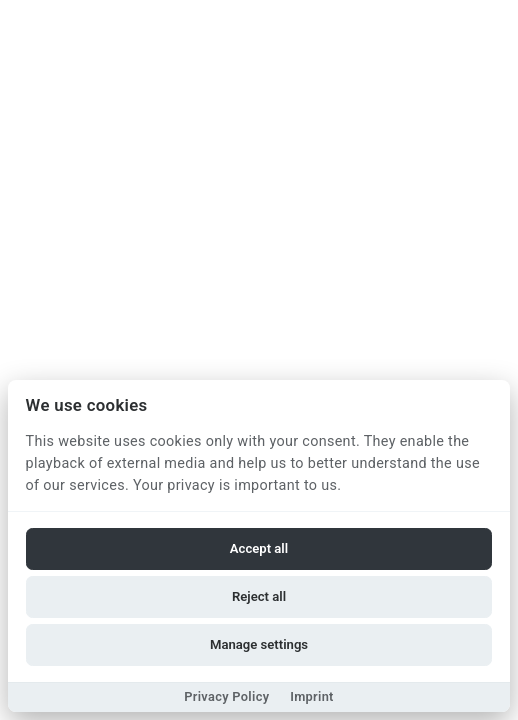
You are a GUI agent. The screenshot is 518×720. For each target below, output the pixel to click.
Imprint (312, 696)
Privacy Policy (226, 696)
